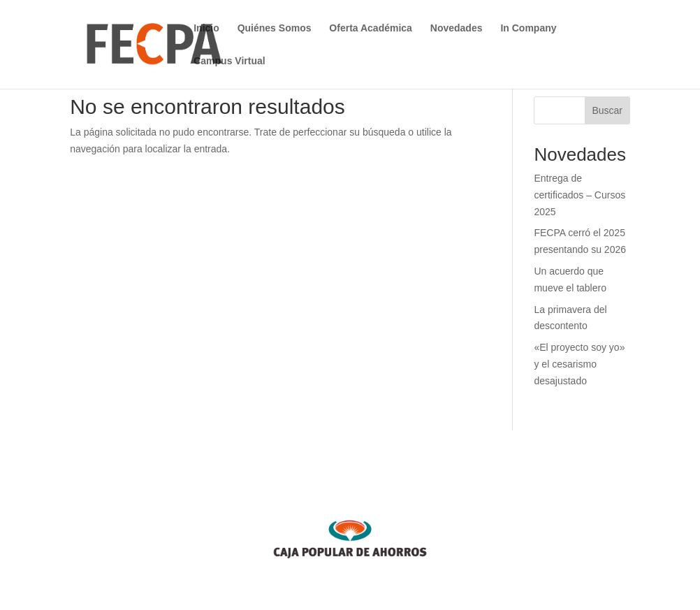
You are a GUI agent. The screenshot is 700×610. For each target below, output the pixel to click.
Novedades (457, 28)
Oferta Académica (371, 28)
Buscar (607, 110)
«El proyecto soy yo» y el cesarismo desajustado (579, 364)
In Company (528, 28)
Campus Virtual (229, 61)
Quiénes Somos (275, 28)
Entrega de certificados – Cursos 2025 (579, 195)
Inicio (206, 28)
